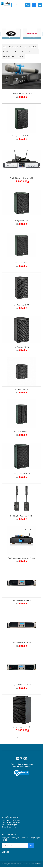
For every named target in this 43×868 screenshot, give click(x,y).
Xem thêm (20, 721)
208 (5, 30)
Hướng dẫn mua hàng (9, 810)
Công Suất (33, 30)
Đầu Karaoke (33, 35)
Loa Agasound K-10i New (21, 119)
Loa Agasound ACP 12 (22, 457)
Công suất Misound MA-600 (21, 626)
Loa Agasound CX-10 (22, 204)
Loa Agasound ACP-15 (22, 415)
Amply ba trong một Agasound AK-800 (22, 541)
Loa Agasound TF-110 (22, 330)
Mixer (16, 35)
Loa (25, 30)
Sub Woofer (7, 35)
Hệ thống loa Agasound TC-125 (21, 499)
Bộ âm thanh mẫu (9, 40)
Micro (24, 35)
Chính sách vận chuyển (9, 808)
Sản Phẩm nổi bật (15, 30)
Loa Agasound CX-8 (21, 246)
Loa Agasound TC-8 (22, 373)
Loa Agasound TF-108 (22, 288)
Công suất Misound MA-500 (21, 668)
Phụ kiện (20, 40)
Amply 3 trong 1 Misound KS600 (22, 161)
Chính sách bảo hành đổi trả (11, 806)
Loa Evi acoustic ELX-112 (22, 710)
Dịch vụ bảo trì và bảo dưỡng (11, 804)
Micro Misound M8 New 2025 (21, 77)
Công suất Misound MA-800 (21, 584)
